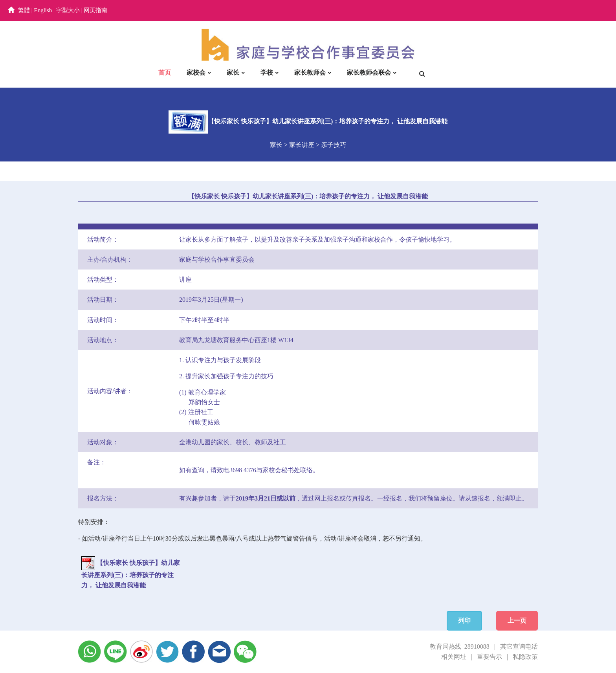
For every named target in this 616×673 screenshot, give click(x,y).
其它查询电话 (519, 646)
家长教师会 (310, 72)
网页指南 (95, 10)
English (43, 10)
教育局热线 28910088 (460, 646)
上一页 (517, 621)
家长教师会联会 (369, 72)
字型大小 (68, 10)
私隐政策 (525, 657)
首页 (165, 72)
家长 (233, 72)
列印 (464, 621)
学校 (267, 72)
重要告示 (489, 657)
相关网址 (454, 657)
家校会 (196, 72)
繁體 (24, 10)
